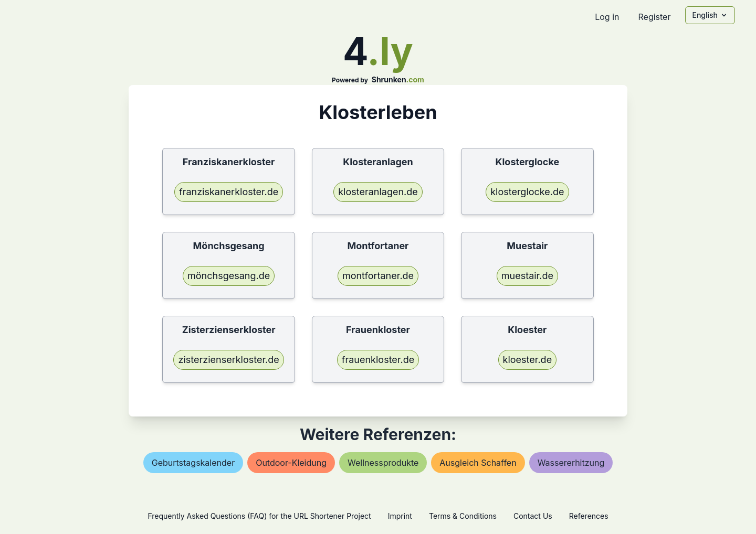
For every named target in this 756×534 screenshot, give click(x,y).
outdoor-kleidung (291, 463)
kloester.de (528, 360)
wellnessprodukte (383, 463)
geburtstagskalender (193, 463)
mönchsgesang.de (229, 276)
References (589, 516)
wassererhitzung (571, 463)
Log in (607, 17)
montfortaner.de (378, 276)
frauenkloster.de (378, 360)
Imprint (400, 516)
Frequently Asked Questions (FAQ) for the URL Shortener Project (259, 516)
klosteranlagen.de (378, 192)
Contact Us (533, 516)
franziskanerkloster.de (229, 192)
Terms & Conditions (463, 516)
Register (654, 17)
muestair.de (527, 276)
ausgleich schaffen (478, 463)
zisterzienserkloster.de (228, 360)
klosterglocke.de (527, 192)
